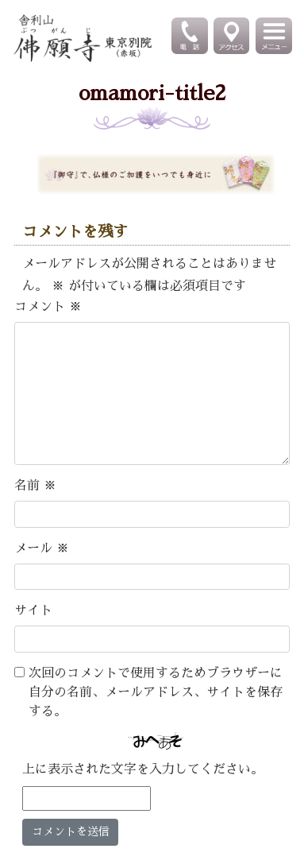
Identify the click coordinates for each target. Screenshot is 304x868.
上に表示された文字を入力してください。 (143, 769)
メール (42, 548)
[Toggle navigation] (275, 36)
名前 (35, 486)
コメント (48, 307)
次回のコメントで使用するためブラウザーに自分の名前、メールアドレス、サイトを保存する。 (156, 692)
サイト (33, 610)
